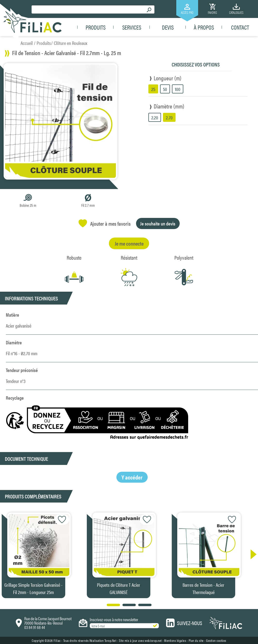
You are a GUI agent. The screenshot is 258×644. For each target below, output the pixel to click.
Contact (240, 27)
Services (132, 27)
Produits (96, 27)
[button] (251, 554)
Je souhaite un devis (158, 223)
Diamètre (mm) (169, 106)
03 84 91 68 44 (35, 627)
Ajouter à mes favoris (105, 223)
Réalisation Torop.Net (103, 640)
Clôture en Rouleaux (71, 43)
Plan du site (196, 640)
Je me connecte (129, 243)
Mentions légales (175, 640)
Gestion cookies (216, 640)
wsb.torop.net (153, 640)
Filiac (57, 640)
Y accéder (132, 477)
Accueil (27, 43)
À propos (204, 27)
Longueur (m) (168, 78)
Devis (168, 27)
